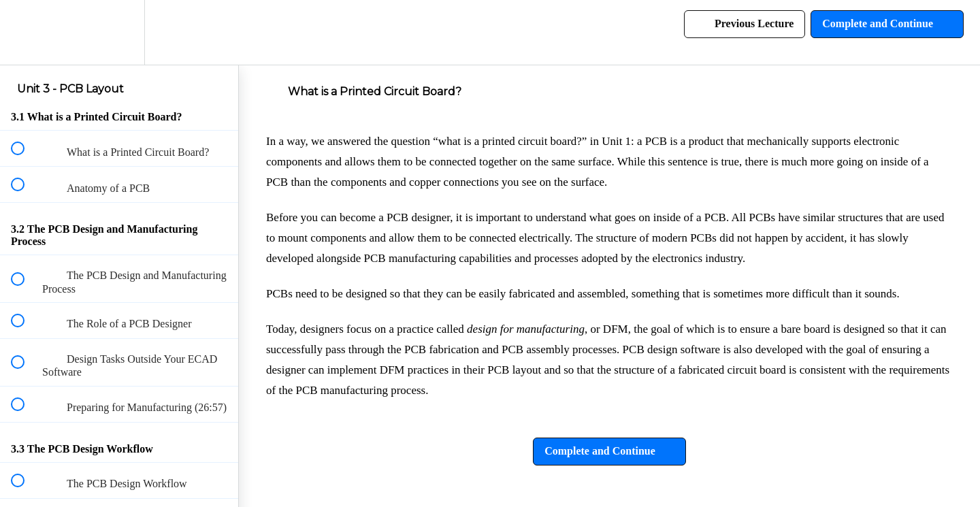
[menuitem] (119, 32)
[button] (25, 32)
